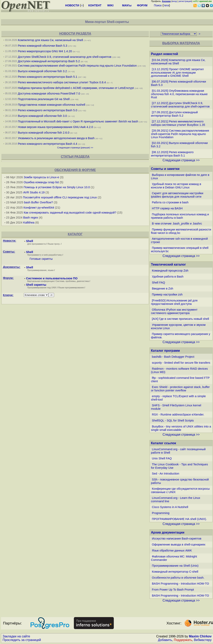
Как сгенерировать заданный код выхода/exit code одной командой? (70, 213)
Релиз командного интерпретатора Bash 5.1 (48, 77)
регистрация (185, 1)
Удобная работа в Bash (168, 277)
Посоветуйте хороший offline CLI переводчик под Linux (60, 197)
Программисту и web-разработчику (44, 255)
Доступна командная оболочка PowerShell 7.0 (49, 94)
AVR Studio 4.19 (34, 192)
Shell (30, 241)
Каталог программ (165, 351)
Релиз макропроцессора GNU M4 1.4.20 (45, 51)
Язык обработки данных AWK (172, 550)
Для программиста (37, 244)
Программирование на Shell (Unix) (175, 566)
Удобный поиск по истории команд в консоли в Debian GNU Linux (176, 186)
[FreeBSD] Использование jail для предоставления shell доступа (174, 302)
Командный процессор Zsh (170, 271)
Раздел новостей (164, 54)
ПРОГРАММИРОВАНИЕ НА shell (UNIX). (179, 519)
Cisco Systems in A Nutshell (170, 507)
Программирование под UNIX (42, 288)
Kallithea (29, 223)
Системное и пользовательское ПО (52, 278)
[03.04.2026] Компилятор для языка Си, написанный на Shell (178, 62)
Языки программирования (71, 288)
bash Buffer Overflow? (38, 202)
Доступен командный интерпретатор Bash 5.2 (49, 61)
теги (166, 5)
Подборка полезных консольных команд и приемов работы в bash (180, 216)
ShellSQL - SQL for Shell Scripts (173, 420)
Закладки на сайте (16, 636)
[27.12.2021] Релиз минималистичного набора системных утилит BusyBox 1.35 (178, 123)
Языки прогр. (54, 244)
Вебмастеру (203, 640)
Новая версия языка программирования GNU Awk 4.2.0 (55, 127)
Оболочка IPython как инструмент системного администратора (174, 311)
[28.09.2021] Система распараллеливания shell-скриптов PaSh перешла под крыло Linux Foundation (180, 134)
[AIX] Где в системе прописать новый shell (180, 319)
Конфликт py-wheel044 (39, 208)
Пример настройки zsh (167, 294)
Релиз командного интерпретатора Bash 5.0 (48, 110)
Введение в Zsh (163, 289)
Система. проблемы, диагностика (72, 281)
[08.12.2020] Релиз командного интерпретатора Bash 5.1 (172, 154)
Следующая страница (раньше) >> (75, 148)
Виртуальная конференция (41, 281)
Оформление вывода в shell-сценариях (179, 545)
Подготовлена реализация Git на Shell (44, 99)
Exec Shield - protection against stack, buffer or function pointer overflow (180, 389)
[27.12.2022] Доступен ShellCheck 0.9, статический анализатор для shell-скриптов (180, 105)
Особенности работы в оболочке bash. (178, 578)
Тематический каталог (168, 264)
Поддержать (183, 640)
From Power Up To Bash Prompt (173, 590)
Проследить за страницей (22, 640)
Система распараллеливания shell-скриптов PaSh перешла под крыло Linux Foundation (77, 66)
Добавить (165, 640)
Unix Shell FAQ (162, 458)
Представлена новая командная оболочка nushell (51, 105)
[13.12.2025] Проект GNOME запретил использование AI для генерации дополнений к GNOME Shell (177, 72)
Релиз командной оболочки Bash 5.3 (43, 46)
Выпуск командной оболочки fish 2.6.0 (44, 133)
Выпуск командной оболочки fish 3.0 (42, 116)
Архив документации (168, 532)
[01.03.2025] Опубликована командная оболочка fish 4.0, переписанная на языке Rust (179, 94)
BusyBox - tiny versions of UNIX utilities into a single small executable (181, 428)
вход (174, 1)
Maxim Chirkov (200, 636)
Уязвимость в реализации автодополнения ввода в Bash (56, 138)
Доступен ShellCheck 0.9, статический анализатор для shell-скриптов (65, 57)
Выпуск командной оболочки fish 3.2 (42, 71)
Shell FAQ (159, 283)
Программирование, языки (40, 270)
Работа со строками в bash (170, 202)
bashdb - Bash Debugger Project (173, 357)
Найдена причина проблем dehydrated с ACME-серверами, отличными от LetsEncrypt (76, 88)
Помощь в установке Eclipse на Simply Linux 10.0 (57, 187)
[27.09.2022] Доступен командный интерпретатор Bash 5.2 (174, 114)
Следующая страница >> (181, 160)
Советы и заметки (165, 169)
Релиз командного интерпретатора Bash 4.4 (48, 144)
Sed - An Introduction (166, 474)
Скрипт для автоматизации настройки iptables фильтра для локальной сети (177, 195)
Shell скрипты (36, 285)
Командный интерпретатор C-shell (175, 572)
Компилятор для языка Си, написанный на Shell (50, 40)
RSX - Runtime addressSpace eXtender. (178, 415)
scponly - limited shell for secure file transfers (181, 363)
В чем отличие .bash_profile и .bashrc (177, 224)
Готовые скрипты (41, 259)
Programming (161, 513)
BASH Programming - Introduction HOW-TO (180, 584)
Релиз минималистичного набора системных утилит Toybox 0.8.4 (62, 82)
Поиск (158, 5)
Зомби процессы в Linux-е (41, 177)
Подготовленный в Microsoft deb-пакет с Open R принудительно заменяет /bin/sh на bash (78, 121)
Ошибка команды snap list (41, 182)
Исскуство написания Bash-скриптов (177, 539)
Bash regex (31, 218)
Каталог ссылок (163, 443)
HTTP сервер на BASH (167, 208)
